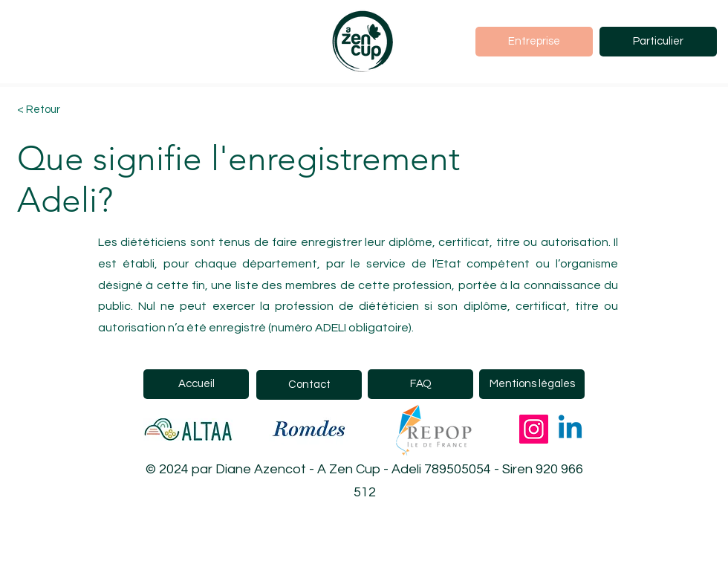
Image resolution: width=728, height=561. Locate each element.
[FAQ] (420, 384)
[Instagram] (534, 429)
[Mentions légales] (532, 384)
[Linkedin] (570, 429)
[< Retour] (70, 110)
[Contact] (309, 385)
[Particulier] (658, 42)
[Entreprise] (534, 42)
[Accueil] (196, 384)
